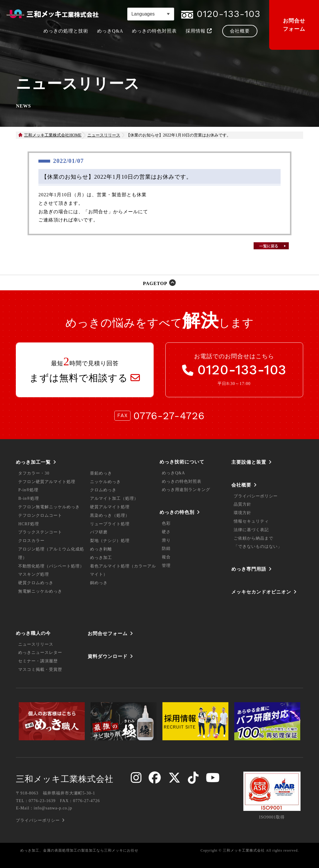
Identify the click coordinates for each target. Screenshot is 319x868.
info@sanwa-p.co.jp (53, 808)
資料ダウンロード (108, 656)
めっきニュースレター (40, 653)
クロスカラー (31, 541)
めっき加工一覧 (33, 462)
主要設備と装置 (249, 462)
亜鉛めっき (101, 473)
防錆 (166, 549)
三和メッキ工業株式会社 (65, 779)
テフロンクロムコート (40, 515)
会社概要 (241, 485)
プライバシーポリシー (256, 496)
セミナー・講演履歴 (38, 661)
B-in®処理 (29, 498)
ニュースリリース (104, 135)
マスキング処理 (34, 574)
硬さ (166, 532)
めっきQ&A (173, 473)
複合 (166, 557)
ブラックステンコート (40, 532)
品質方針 (242, 504)
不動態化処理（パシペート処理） (51, 566)
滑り (166, 540)
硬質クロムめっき (36, 583)
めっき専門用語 (249, 569)
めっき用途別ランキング (186, 490)
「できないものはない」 (258, 546)
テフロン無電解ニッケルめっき (49, 507)
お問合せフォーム (294, 25)
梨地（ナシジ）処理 (110, 541)
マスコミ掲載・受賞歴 (40, 670)
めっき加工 (101, 558)
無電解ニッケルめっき (40, 591)
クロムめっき (103, 490)
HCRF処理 (29, 524)
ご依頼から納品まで (253, 538)
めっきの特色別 (177, 512)
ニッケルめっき (105, 482)
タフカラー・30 (34, 473)
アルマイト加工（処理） (114, 498)
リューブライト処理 (110, 524)
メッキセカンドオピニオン (261, 592)
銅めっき (99, 583)
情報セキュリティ (251, 521)
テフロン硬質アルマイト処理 (47, 482)
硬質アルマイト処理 (110, 507)
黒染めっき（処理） (110, 515)
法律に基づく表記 (251, 530)
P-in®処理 (28, 490)
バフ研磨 (99, 532)
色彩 (166, 523)
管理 (166, 566)
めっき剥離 (101, 549)
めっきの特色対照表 (182, 481)
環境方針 (242, 513)
